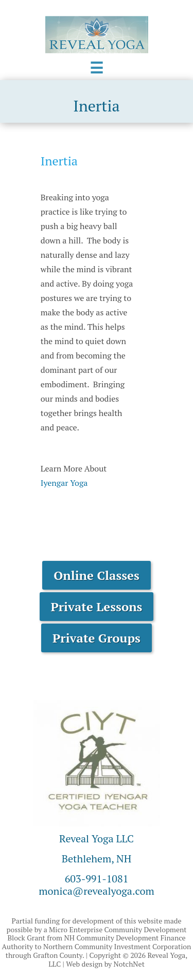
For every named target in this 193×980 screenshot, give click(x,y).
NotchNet (129, 964)
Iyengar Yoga (64, 483)
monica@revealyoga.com (97, 891)
